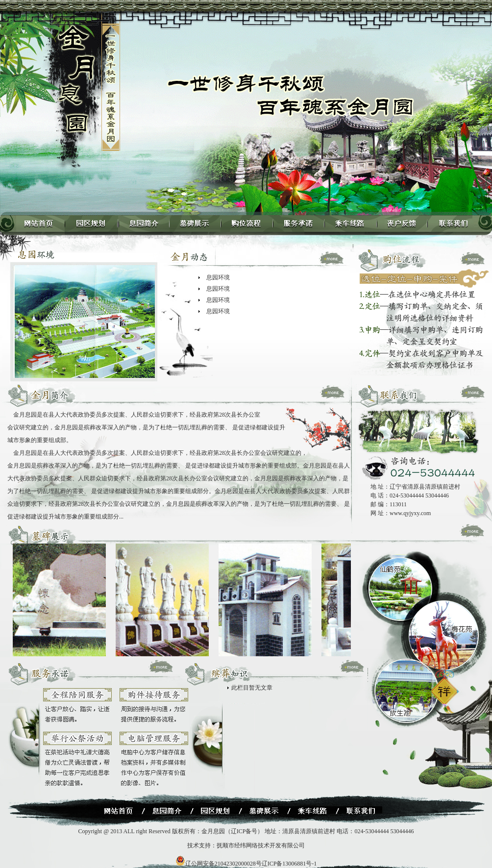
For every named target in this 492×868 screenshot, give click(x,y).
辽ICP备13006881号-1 (289, 864)
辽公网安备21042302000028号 (219, 864)
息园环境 (218, 277)
